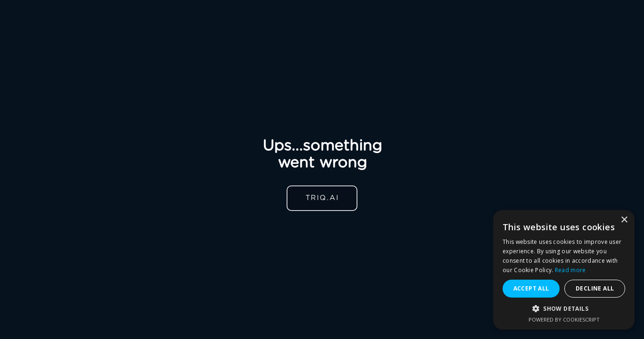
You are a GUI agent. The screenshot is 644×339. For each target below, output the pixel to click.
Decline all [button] (595, 288)
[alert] (564, 270)
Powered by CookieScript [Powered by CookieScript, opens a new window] (564, 319)
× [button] (624, 220)
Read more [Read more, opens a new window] (570, 270)
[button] (564, 309)
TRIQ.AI (322, 198)
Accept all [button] (531, 288)
